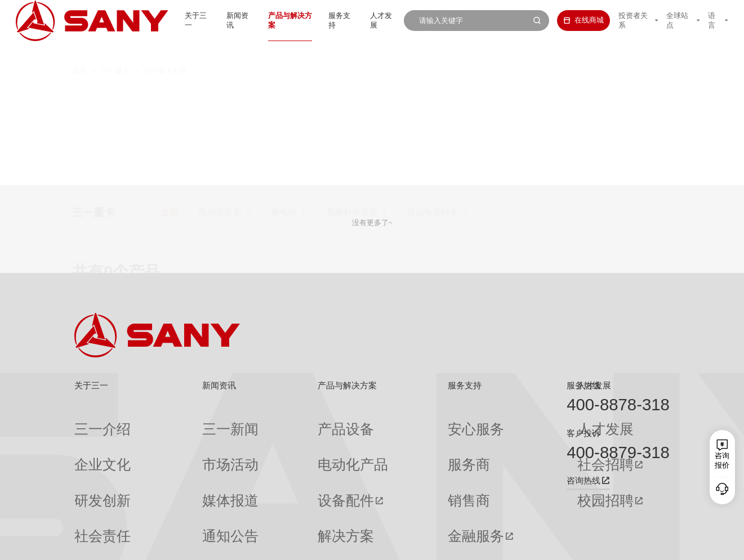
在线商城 (569, 20)
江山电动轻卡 (433, 95)
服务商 (391, 439)
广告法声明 (654, 545)
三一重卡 (115, 51)
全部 (170, 95)
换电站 (284, 95)
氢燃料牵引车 (352, 95)
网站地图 (517, 545)
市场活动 (183, 439)
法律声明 (617, 545)
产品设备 (276, 420)
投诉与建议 (398, 514)
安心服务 (395, 420)
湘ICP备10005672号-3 (203, 545)
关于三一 (164, 20)
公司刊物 (89, 513)
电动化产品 (280, 439)
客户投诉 (583, 433)
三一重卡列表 (165, 51)
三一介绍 (89, 420)
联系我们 (550, 545)
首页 (79, 51)
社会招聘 (491, 439)
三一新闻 (183, 420)
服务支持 (323, 20)
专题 (176, 513)
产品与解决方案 (267, 20)
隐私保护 (584, 545)
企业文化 (89, 439)
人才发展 (369, 20)
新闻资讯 (210, 20)
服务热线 (583, 386)
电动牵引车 (220, 95)
